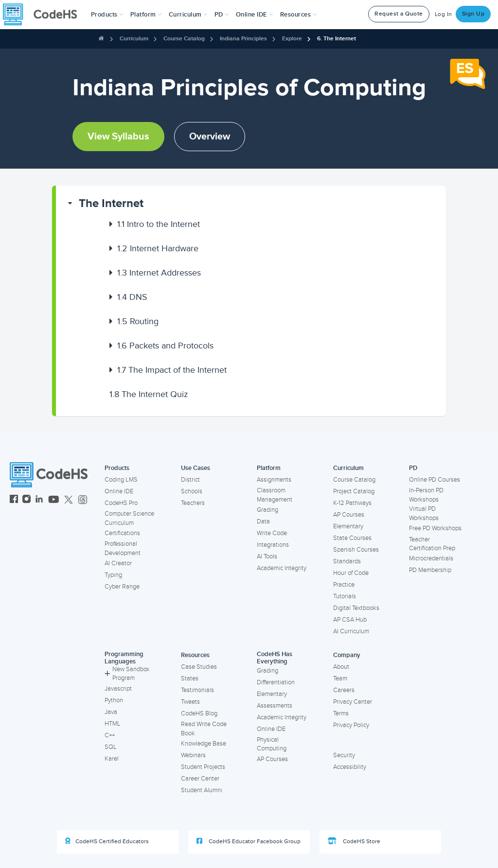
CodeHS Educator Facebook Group (249, 841)
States (190, 678)
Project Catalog (354, 491)
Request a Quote (399, 14)
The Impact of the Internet (172, 370)
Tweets (190, 702)
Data (263, 521)
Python (114, 700)
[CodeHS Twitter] (69, 500)
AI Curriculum (351, 631)
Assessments (275, 706)
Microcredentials (431, 558)
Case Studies (199, 667)
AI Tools (267, 556)
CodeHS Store (354, 841)
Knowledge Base (204, 744)
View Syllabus (118, 137)
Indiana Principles (243, 39)
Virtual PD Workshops (424, 513)
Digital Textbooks (356, 608)
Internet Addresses (159, 273)
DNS (132, 297)
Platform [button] (146, 15)
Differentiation (276, 682)
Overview (210, 137)
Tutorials (345, 596)
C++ (110, 735)
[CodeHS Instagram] (27, 500)
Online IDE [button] (255, 15)
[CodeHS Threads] (83, 500)
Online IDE (119, 491)
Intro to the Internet (159, 224)
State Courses (352, 538)
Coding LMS (121, 480)
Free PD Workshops (435, 528)
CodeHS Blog (199, 713)
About (341, 667)
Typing (113, 575)
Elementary (348, 526)
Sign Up (473, 14)
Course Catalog (184, 39)
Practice (344, 585)
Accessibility (350, 767)
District (190, 480)
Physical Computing (272, 744)
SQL (111, 747)
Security (344, 755)
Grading (267, 510)
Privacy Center (353, 702)
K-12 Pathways (352, 503)
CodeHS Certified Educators (107, 841)
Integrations (273, 545)
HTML (113, 724)
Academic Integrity (282, 568)
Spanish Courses (356, 550)
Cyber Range (122, 587)
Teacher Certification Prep (432, 544)
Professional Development (123, 548)
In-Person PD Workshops (426, 495)
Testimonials (197, 690)
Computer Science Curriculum (129, 518)
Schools (192, 491)
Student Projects (203, 767)
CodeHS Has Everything (275, 658)
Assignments (274, 480)
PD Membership (430, 570)
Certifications (122, 533)
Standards (347, 561)
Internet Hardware (158, 248)
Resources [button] (299, 15)
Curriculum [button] (188, 15)
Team (340, 678)
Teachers (193, 503)
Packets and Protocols (165, 346)
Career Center (200, 779)
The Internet (111, 203)
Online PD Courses (435, 480)
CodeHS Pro (121, 503)
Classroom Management (275, 495)
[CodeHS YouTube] (54, 500)
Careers (344, 690)
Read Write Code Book (204, 729)
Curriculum (134, 39)
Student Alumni (202, 790)
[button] (107, 15)
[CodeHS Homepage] (44, 15)
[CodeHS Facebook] (14, 500)
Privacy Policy (351, 725)
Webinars (193, 755)
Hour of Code (351, 573)
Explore (292, 39)
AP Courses (349, 515)
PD (413, 468)
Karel (112, 759)
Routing (138, 321)
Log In (444, 14)
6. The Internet (337, 39)
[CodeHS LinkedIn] (39, 500)
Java (111, 712)
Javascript (118, 689)
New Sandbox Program (127, 674)
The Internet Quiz (149, 394)
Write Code (272, 533)
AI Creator (118, 563)
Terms (341, 713)
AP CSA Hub (350, 620)
